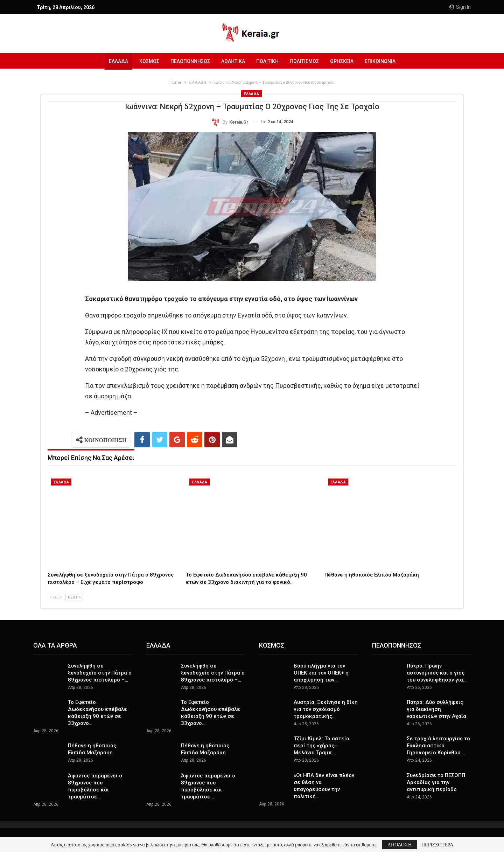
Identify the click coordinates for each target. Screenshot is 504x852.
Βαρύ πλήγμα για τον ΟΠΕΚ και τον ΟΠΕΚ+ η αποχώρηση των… (321, 673)
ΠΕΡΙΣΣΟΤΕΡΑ (437, 845)
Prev (56, 597)
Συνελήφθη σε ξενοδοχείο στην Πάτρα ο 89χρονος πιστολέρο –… (100, 673)
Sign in (460, 7)
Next (74, 597)
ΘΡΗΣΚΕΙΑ (344, 61)
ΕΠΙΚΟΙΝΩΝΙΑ (384, 61)
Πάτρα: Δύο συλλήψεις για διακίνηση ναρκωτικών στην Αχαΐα (436, 709)
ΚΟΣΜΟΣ (146, 61)
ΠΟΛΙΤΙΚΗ (268, 61)
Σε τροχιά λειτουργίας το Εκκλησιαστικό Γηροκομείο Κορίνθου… (438, 746)
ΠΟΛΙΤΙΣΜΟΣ (306, 61)
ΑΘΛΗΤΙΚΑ (232, 61)
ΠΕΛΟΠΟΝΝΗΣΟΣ (188, 61)
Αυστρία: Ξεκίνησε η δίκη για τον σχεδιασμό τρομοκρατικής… (326, 709)
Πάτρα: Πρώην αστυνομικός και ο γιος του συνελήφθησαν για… (437, 673)
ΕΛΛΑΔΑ (115, 61)
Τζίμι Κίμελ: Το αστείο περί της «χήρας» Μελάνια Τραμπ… (321, 746)
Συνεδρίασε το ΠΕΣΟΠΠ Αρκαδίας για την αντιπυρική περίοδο (436, 782)
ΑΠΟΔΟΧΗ (400, 844)
